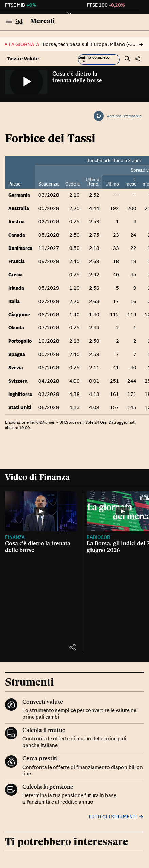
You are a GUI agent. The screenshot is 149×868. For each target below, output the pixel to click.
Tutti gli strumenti (116, 817)
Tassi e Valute (23, 58)
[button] (99, 60)
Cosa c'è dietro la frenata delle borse (77, 77)
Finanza (15, 537)
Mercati (43, 21)
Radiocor (98, 537)
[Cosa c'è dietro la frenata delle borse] (41, 511)
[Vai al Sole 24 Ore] (19, 22)
